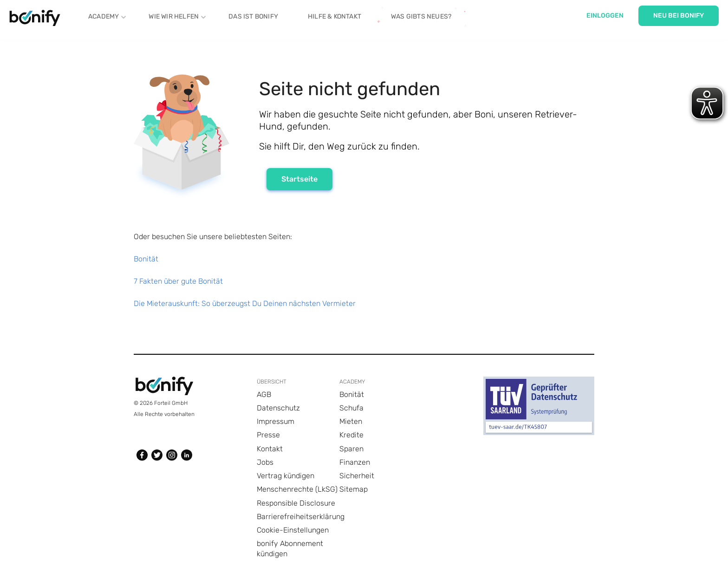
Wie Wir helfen (174, 16)
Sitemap (354, 489)
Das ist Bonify (253, 16)
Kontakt (270, 449)
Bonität (146, 259)
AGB (264, 394)
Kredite (351, 435)
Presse (268, 435)
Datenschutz (278, 408)
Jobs (265, 462)
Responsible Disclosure (296, 503)
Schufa (351, 408)
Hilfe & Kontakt (335, 16)
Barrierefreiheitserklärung (301, 517)
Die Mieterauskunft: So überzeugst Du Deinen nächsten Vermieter (245, 303)
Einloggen (605, 16)
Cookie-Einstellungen (293, 530)
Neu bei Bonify (679, 16)
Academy (104, 16)
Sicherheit (357, 476)
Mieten (351, 421)
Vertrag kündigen (286, 476)
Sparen (351, 449)
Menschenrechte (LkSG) (297, 489)
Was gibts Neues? (421, 16)
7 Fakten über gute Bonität (178, 281)
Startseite (299, 179)
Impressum (276, 421)
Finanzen (355, 462)
